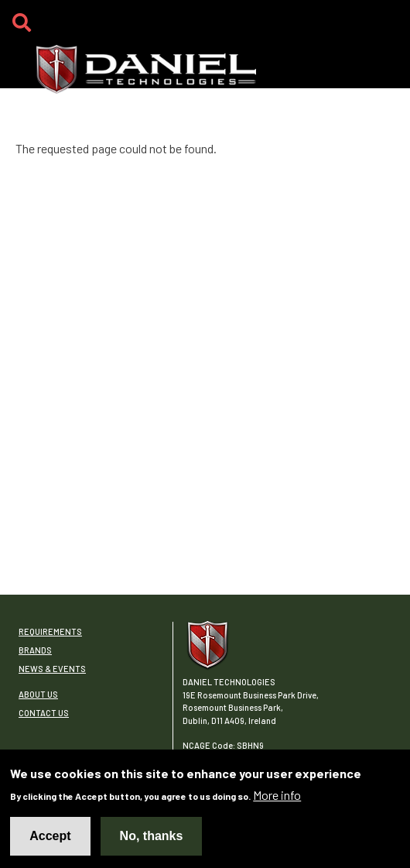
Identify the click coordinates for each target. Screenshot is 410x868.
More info (277, 798)
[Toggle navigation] (386, 27)
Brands (35, 650)
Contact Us (44, 713)
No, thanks (152, 839)
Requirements (50, 631)
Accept (50, 839)
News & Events (52, 669)
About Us (38, 694)
